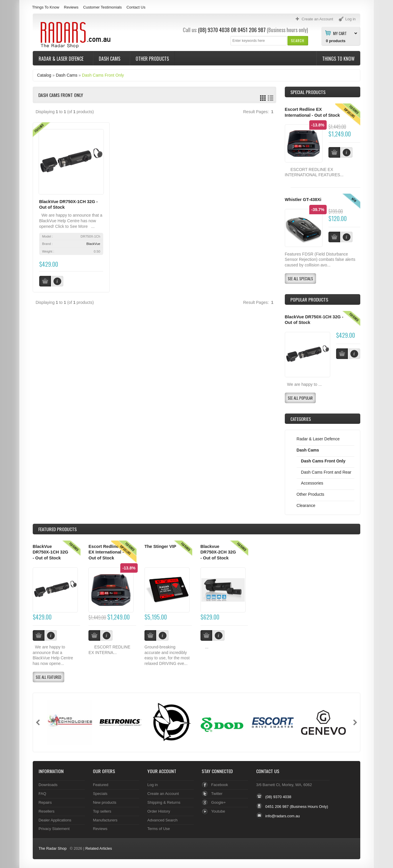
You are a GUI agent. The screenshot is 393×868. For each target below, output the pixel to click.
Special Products (308, 92)
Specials (100, 794)
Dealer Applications (55, 820)
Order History (159, 811)
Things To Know (46, 7)
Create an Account (163, 794)
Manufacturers (105, 820)
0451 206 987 (252, 30)
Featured (101, 785)
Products (57, 529)
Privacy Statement (54, 829)
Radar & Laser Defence (62, 59)
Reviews (71, 7)
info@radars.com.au (283, 816)
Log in (153, 785)
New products (105, 802)
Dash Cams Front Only (103, 75)
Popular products (309, 299)
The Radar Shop (53, 848)
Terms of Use (159, 829)
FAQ (42, 794)
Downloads (48, 785)
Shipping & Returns (164, 802)
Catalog (44, 75)
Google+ (218, 802)
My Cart (340, 33)
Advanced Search (163, 820)
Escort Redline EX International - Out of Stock (106, 552)
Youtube (218, 811)
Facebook (219, 785)
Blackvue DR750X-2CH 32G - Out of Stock (218, 552)
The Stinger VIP (160, 546)
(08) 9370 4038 (214, 30)
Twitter (217, 794)
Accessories (312, 483)
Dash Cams (110, 59)
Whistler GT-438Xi (303, 200)
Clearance (306, 505)
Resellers (47, 811)
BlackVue (93, 244)
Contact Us (136, 7)
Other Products (152, 59)
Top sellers (102, 811)
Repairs (45, 802)
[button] (298, 41)
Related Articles (98, 848)
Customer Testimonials (102, 7)
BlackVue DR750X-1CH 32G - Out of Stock (51, 552)
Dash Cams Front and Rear (326, 472)
